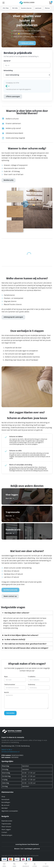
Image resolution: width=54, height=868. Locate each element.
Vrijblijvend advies (27, 43)
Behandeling (8, 70)
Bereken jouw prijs (10, 590)
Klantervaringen (7, 835)
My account (5, 805)
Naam (15, 678)
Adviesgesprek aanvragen (13, 317)
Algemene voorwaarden (10, 811)
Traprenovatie (6, 824)
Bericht (26, 701)
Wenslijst (5, 808)
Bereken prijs (9, 180)
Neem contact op (10, 596)
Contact (4, 832)
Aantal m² (7, 61)
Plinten (47, 8)
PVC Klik (15, 8)
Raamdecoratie (7, 821)
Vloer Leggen (6, 829)
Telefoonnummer (15, 686)
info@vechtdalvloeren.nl (10, 752)
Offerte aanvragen (13, 97)
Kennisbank (5, 799)
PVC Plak (6, 8)
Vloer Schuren (6, 827)
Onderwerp (39, 686)
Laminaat (38, 8)
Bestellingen (6, 802)
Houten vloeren (26, 8)
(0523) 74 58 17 (7, 750)
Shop (3, 797)
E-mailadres (39, 678)
